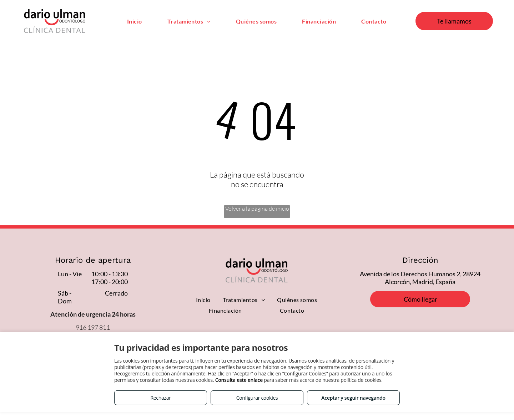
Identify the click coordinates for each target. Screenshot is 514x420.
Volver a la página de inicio (257, 209)
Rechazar (160, 398)
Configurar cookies (257, 398)
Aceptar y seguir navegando (353, 398)
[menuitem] (135, 21)
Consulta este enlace (239, 380)
